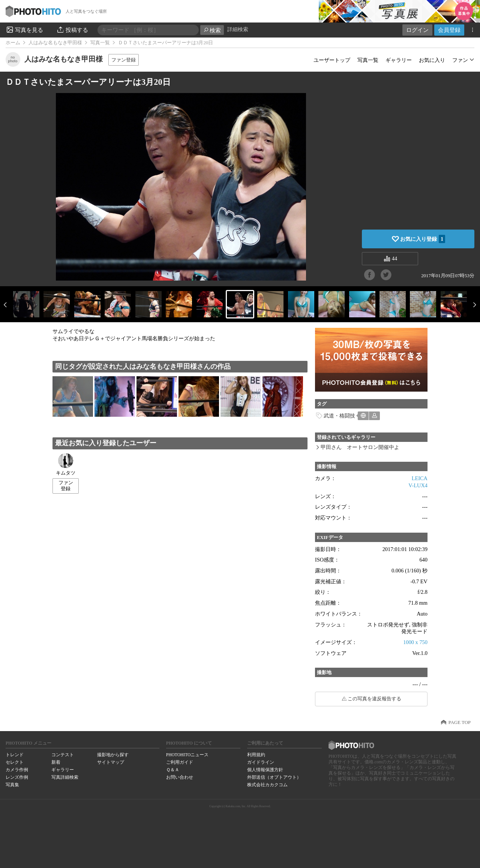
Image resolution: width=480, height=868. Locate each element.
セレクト (15, 762)
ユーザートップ (332, 60)
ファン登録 (124, 60)
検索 (212, 30)
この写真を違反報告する (374, 699)
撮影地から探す (113, 755)
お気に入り (432, 60)
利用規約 (256, 755)
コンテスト (63, 755)
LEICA (420, 478)
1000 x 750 (415, 642)
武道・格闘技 (339, 416)
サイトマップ (111, 762)
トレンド (15, 755)
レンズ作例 (17, 777)
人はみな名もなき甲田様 (55, 43)
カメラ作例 (17, 770)
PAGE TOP (460, 722)
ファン (460, 60)
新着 (56, 762)
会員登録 (449, 30)
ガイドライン (261, 762)
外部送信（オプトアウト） (274, 777)
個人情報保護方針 (265, 770)
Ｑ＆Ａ (173, 770)
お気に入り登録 (423, 239)
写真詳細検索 (65, 777)
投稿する (72, 30)
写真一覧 (100, 43)
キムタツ (66, 464)
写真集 (12, 785)
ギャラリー (399, 60)
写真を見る (24, 30)
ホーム (13, 43)
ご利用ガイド (180, 762)
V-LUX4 (418, 485)
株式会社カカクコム (267, 785)
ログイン (417, 30)
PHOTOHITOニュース (187, 755)
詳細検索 (238, 29)
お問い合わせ (180, 777)
